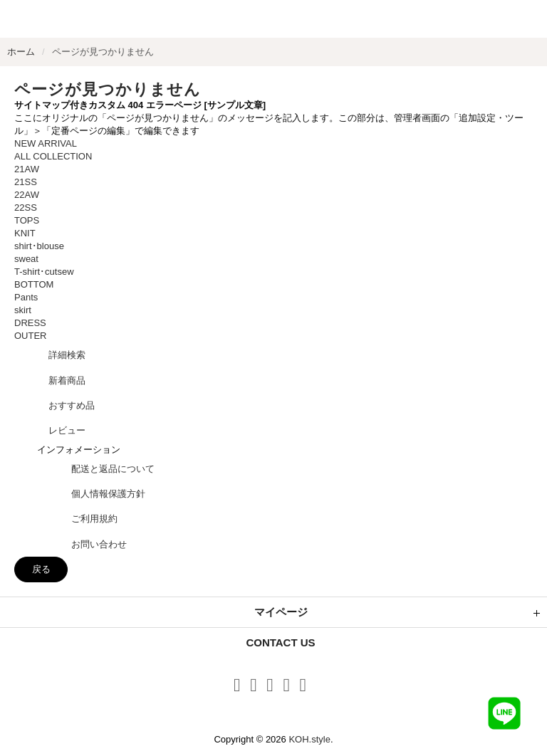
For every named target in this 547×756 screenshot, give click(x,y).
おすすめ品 (72, 405)
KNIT (25, 233)
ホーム (21, 52)
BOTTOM (34, 284)
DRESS (30, 323)
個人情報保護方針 (108, 494)
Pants (26, 297)
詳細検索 (67, 355)
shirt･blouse (39, 246)
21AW (27, 169)
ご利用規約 (94, 519)
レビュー (67, 430)
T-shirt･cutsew (44, 272)
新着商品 (67, 380)
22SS (26, 208)
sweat (26, 259)
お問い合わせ (99, 544)
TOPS (27, 220)
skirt (23, 310)
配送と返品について (113, 469)
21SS (26, 182)
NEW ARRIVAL (46, 143)
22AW (27, 195)
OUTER (31, 336)
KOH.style (309, 739)
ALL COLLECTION (53, 156)
